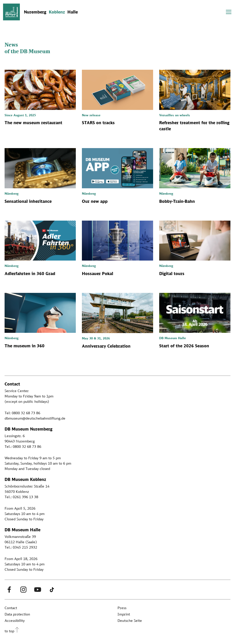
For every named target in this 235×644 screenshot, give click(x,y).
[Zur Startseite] (11, 12)
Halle (73, 12)
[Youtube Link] (38, 590)
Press (122, 608)
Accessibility (15, 620)
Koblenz (57, 12)
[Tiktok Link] (52, 590)
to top (9, 631)
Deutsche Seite (130, 620)
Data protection (17, 614)
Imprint (124, 614)
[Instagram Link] (23, 590)
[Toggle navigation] (229, 12)
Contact (11, 608)
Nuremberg (35, 12)
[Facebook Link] (9, 590)
